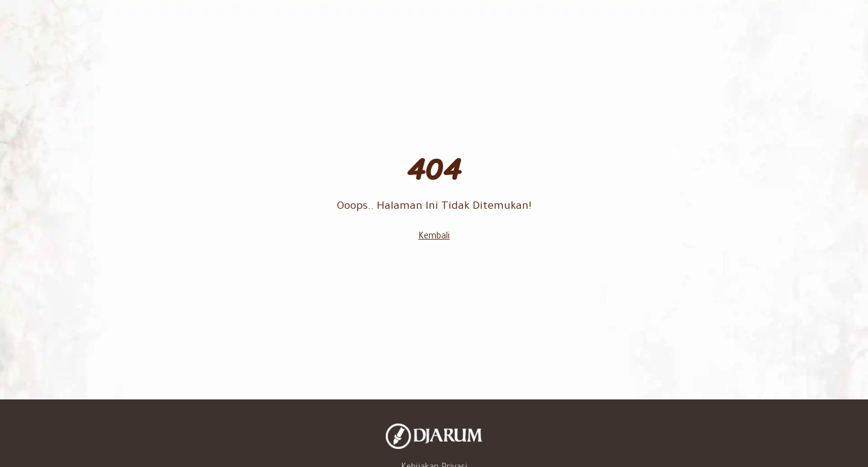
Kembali (434, 237)
